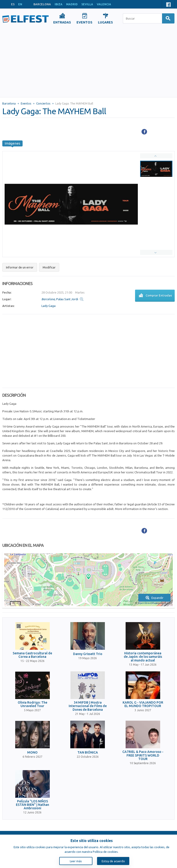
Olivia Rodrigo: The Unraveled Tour (32, 704)
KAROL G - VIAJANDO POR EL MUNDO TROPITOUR (143, 704)
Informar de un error (20, 267)
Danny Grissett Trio (88, 654)
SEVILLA (87, 4)
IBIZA (59, 4)
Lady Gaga (49, 306)
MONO (32, 753)
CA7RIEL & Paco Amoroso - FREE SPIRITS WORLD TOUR (143, 755)
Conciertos (43, 103)
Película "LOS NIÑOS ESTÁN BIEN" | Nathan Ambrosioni (32, 805)
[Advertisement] (88, 63)
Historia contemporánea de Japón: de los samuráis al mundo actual (143, 657)
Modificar (49, 267)
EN (20, 4)
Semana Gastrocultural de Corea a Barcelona (32, 655)
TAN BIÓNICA (88, 753)
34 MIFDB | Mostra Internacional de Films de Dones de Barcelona (88, 706)
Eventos (26, 103)
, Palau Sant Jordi (60, 299)
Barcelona (9, 103)
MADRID (72, 4)
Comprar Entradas (155, 296)
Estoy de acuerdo (113, 861)
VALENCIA (104, 4)
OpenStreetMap (147, 603)
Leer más (76, 861)
